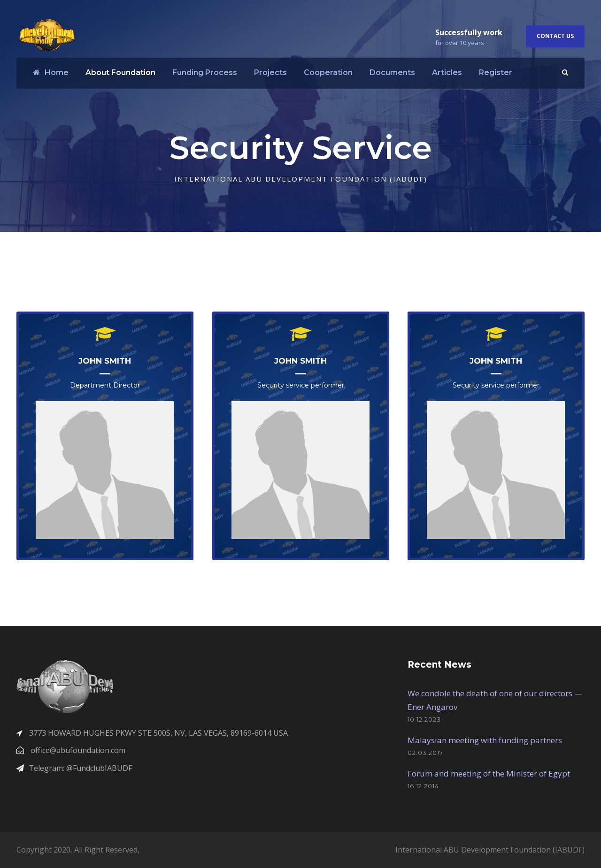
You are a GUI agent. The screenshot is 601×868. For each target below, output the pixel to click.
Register (496, 72)
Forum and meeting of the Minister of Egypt (489, 773)
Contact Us (555, 36)
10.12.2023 (424, 719)
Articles (447, 72)
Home (51, 72)
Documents (392, 72)
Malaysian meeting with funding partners (485, 740)
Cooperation (328, 72)
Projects (270, 72)
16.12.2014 (423, 786)
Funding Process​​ (205, 72)
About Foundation (120, 72)
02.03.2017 (425, 753)
